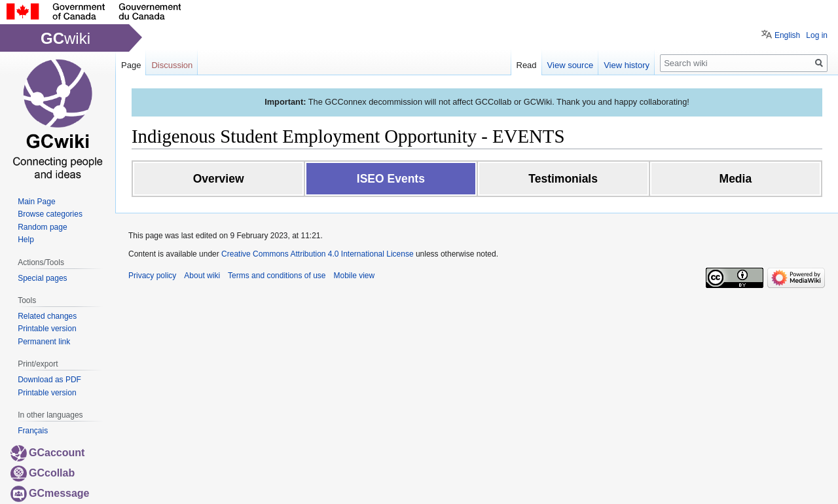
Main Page (36, 202)
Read (527, 65)
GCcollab (43, 473)
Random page (42, 227)
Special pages (42, 278)
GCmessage (50, 493)
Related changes (47, 316)
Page (131, 65)
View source (571, 65)
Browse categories (50, 214)
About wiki (202, 276)
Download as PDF (49, 380)
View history (627, 65)
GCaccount (47, 453)
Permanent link (44, 342)
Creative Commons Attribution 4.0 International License (318, 254)
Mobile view (354, 276)
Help (26, 240)
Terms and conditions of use (277, 276)
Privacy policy (152, 276)
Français (33, 431)
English (787, 35)
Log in (817, 35)
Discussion (172, 65)
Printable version (47, 329)
